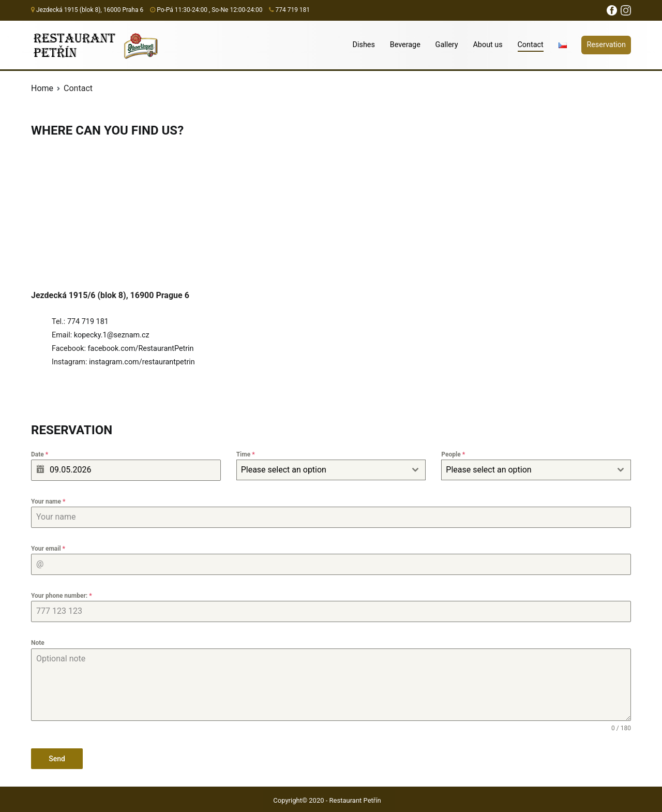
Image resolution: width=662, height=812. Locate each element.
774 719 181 (88, 322)
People (453, 454)
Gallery (447, 45)
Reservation (606, 45)
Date (40, 454)
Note (38, 643)
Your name (48, 501)
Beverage (405, 45)
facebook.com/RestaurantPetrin (141, 349)
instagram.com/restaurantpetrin (142, 362)
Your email (48, 549)
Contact (531, 45)
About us (487, 45)
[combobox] (331, 470)
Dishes (364, 45)
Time (246, 454)
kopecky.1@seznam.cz (112, 335)
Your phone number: (62, 596)
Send (57, 759)
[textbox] (321, 470)
